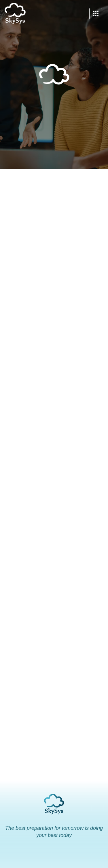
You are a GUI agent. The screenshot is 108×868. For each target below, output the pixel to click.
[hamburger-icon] (96, 14)
